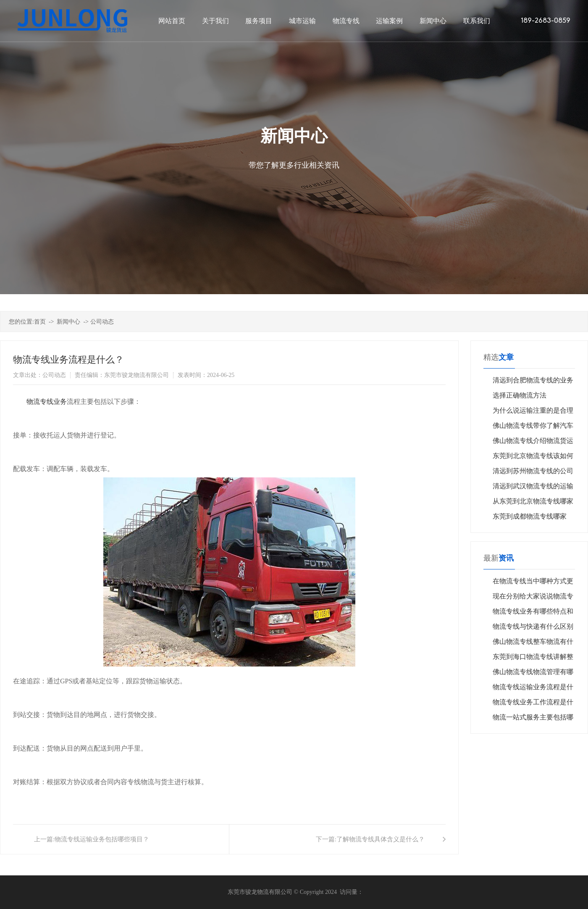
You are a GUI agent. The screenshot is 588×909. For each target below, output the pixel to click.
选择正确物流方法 (520, 395)
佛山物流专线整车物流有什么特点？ (533, 644)
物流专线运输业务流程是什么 (533, 689)
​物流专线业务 (47, 402)
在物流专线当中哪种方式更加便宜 (533, 583)
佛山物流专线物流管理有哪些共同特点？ (533, 674)
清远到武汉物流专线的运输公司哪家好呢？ (533, 488)
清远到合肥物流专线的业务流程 (533, 382)
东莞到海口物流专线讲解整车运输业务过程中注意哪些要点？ (533, 659)
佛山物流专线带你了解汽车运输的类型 (533, 428)
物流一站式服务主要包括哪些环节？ (533, 719)
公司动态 (102, 322)
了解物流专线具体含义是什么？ (381, 839)
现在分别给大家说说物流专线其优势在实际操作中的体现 (533, 598)
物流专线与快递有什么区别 (533, 626)
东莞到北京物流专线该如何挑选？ (533, 458)
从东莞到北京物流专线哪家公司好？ (533, 503)
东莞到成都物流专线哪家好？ (530, 518)
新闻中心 (68, 322)
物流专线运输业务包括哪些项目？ (102, 839)
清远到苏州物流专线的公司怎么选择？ (533, 473)
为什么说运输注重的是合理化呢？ (533, 412)
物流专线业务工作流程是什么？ (533, 704)
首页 (40, 322)
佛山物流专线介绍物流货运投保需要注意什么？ (533, 443)
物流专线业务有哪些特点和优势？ (533, 613)
